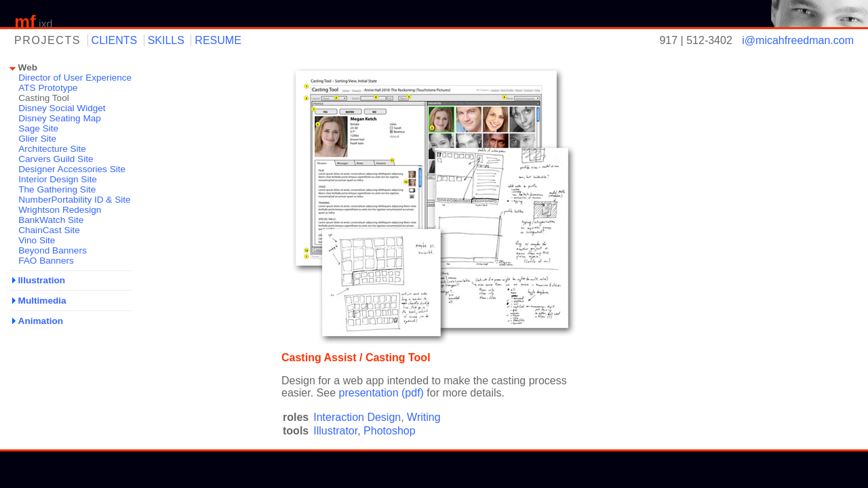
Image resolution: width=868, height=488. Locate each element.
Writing (424, 417)
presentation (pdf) (381, 393)
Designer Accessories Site (72, 169)
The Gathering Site (57, 189)
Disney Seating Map (60, 118)
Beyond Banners (53, 250)
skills (166, 40)
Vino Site (37, 240)
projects (47, 40)
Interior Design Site (58, 179)
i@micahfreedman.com (798, 40)
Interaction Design (357, 417)
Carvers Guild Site (56, 159)
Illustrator (335, 431)
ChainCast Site (49, 230)
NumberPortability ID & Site (74, 200)
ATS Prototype (48, 88)
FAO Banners (46, 261)
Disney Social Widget (62, 108)
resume (218, 40)
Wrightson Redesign (60, 210)
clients (115, 40)
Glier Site (37, 139)
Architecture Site (52, 149)
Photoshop (390, 431)
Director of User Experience (75, 78)
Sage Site (38, 128)
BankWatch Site (51, 220)
